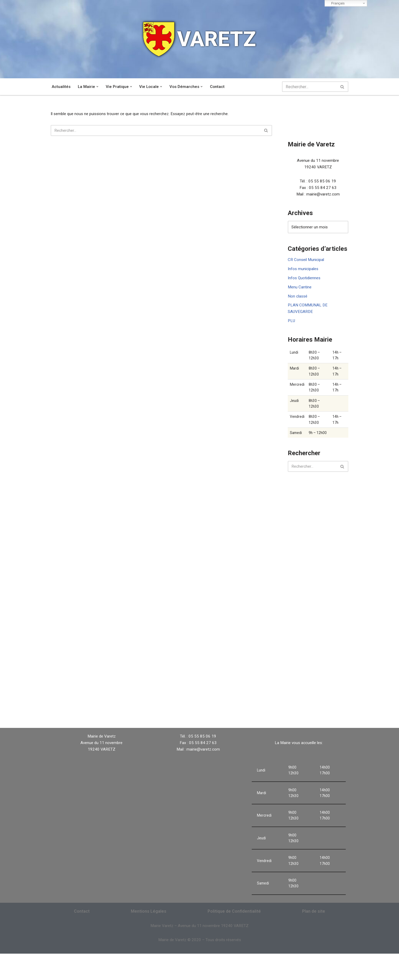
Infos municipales (304, 275)
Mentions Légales (149, 936)
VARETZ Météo (236, 723)
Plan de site (314, 936)
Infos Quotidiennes (305, 285)
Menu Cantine (300, 295)
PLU (292, 331)
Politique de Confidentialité (234, 936)
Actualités (61, 87)
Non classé (298, 304)
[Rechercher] (309, 87)
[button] (98, 87)
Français (335, 3)
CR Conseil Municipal (307, 265)
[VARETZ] (199, 39)
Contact (220, 87)
